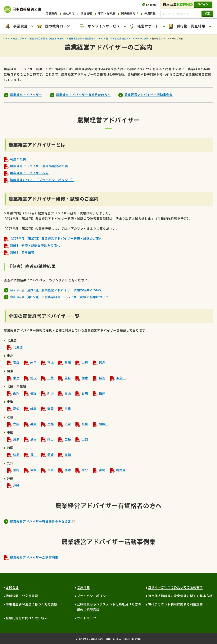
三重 (68, 409)
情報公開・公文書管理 (22, 596)
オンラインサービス (104, 26)
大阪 (16, 424)
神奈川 (121, 378)
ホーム (6, 39)
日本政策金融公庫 (23, 9)
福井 (102, 393)
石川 (85, 393)
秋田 (68, 363)
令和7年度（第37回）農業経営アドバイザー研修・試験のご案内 (56, 239)
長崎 (51, 470)
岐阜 (34, 409)
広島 (68, 439)
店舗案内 (51, 13)
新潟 (51, 393)
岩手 (34, 363)
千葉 (51, 378)
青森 (16, 363)
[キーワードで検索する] (181, 14)
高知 (68, 455)
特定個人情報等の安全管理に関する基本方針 (180, 596)
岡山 (51, 439)
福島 (102, 363)
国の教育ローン (58, 26)
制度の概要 (18, 159)
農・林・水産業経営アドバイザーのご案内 (127, 39)
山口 (85, 439)
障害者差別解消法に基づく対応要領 (32, 604)
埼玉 (34, 378)
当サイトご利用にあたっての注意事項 (175, 588)
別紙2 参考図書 (22, 252)
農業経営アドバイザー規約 (29, 173)
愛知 (16, 409)
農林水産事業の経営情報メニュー (86, 39)
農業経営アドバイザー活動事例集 (149, 95)
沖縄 (16, 485)
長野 (34, 393)
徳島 (16, 455)
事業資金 (20, 26)
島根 (34, 439)
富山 (68, 393)
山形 (85, 363)
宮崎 (102, 470)
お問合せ (12, 588)
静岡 (51, 409)
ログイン (203, 4)
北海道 (18, 347)
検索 (207, 13)
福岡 (16, 470)
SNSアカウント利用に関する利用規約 (175, 604)
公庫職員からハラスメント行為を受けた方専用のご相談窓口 (109, 607)
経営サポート (148, 26)
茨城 (68, 378)
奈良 (85, 424)
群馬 (102, 378)
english (149, 5)
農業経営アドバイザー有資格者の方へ (83, 95)
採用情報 (150, 13)
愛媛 (51, 455)
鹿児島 (121, 470)
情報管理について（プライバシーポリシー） (42, 180)
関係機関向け (130, 13)
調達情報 (86, 13)
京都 (51, 424)
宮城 (51, 363)
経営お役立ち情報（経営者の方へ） (48, 39)
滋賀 (68, 424)
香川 (34, 455)
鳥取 (16, 439)
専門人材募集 (107, 13)
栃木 (85, 378)
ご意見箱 (83, 588)
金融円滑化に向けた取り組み (27, 618)
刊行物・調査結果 (191, 26)
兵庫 (34, 424)
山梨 (16, 393)
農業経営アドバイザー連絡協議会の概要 (39, 166)
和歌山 (104, 424)
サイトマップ (87, 618)
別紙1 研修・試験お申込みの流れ (35, 246)
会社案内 (69, 13)
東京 (16, 378)
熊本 (68, 470)
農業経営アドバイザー (26, 95)
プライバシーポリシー (93, 596)
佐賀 (34, 470)
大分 (85, 470)
